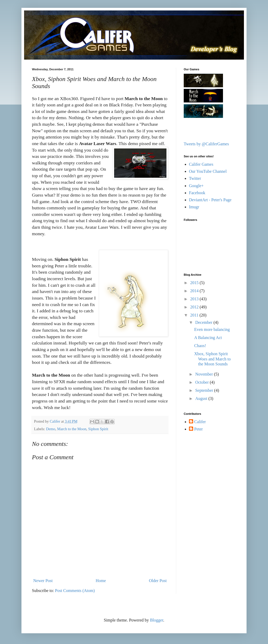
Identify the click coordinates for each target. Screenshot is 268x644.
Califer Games (201, 164)
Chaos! (200, 346)
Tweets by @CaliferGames (206, 144)
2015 (195, 283)
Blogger (157, 620)
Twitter (195, 178)
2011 (195, 315)
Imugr (194, 207)
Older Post (158, 581)
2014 (195, 291)
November (205, 374)
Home (101, 581)
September (205, 390)
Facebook (197, 193)
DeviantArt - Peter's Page (210, 200)
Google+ (196, 186)
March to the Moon (72, 429)
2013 (195, 299)
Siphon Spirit (98, 429)
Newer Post (43, 581)
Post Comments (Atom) (75, 591)
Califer (200, 422)
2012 (195, 307)
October (203, 382)
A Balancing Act (208, 338)
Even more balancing (212, 329)
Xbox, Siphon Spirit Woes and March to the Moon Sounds (212, 359)
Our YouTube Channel (208, 171)
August (202, 398)
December (204, 322)
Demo (51, 429)
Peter (199, 429)
